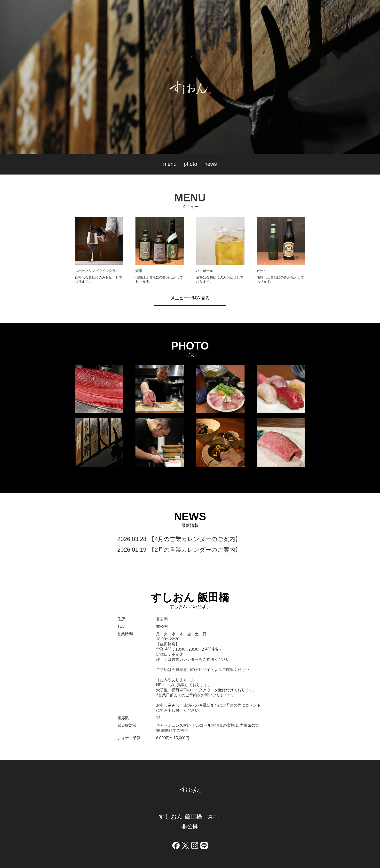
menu (170, 164)
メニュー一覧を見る (190, 298)
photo (190, 164)
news (210, 164)
